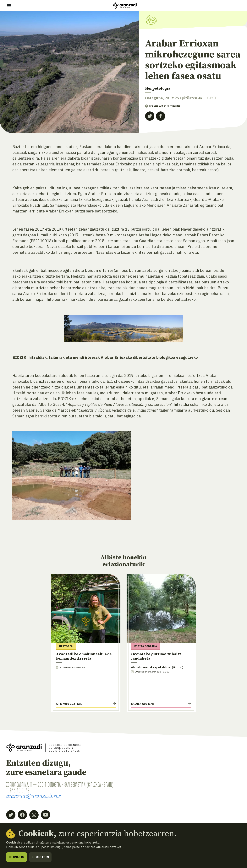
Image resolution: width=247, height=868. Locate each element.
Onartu (16, 857)
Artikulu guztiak (69, 704)
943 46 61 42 (20, 790)
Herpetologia (158, 89)
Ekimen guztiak (143, 704)
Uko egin (40, 857)
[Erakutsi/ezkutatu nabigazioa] (9, 6)
